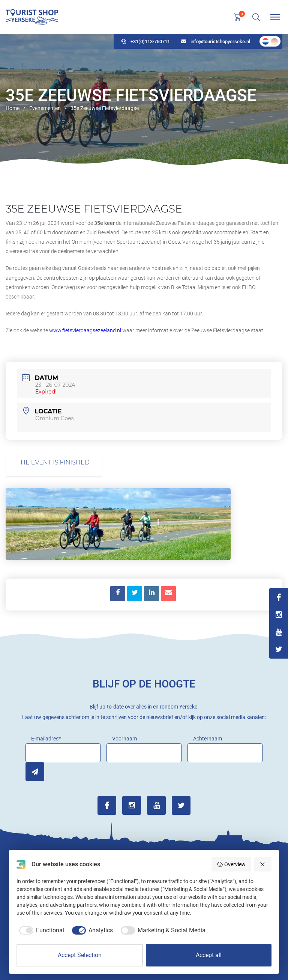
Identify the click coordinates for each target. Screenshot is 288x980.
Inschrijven (35, 772)
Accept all (209, 955)
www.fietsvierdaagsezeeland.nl (85, 330)
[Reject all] (263, 864)
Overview (231, 864)
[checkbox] (40, 930)
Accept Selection (80, 955)
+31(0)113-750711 (145, 41)
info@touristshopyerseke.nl (216, 41)
